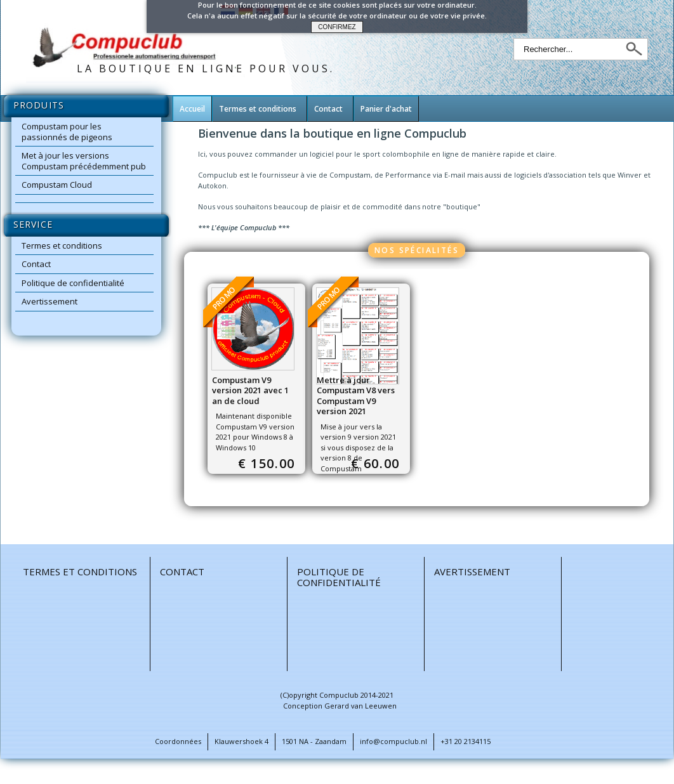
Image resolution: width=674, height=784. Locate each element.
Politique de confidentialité (73, 283)
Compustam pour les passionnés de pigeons (67, 132)
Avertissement (50, 301)
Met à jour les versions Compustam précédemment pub (84, 161)
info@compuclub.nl (393, 741)
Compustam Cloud (57, 185)
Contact (36, 264)
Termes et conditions (62, 245)
